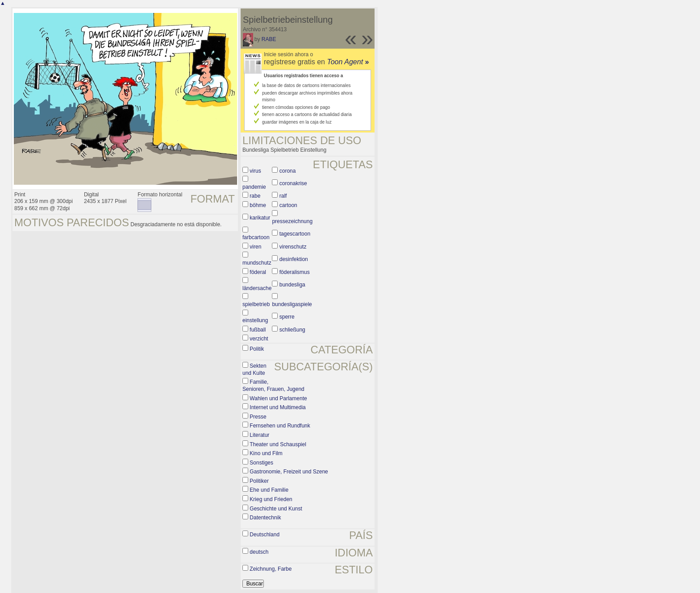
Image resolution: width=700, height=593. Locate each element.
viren (255, 247)
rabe (255, 196)
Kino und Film (266, 453)
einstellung (255, 320)
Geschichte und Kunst (276, 509)
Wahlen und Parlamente (278, 398)
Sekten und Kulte (254, 369)
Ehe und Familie (269, 490)
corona (288, 171)
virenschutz (293, 247)
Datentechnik (265, 518)
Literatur (259, 435)
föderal (258, 272)
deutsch (259, 552)
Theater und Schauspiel (278, 444)
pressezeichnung (292, 221)
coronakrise (293, 183)
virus (255, 171)
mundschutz (257, 263)
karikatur (260, 218)
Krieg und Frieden (271, 499)
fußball (258, 330)
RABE (269, 39)
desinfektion (294, 259)
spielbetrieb (256, 304)
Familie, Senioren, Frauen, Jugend (273, 386)
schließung (292, 330)
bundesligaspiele (292, 304)
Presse (258, 417)
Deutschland (265, 535)
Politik (257, 349)
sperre (287, 317)
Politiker (259, 481)
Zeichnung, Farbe (271, 569)
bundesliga (292, 285)
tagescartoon (295, 234)
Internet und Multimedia (277, 407)
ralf (283, 196)
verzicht (259, 339)
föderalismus (295, 272)
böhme (258, 205)
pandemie (254, 187)
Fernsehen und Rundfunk (280, 426)
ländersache (257, 288)
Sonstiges (261, 463)
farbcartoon (256, 237)
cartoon (288, 205)
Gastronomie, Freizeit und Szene (289, 472)
